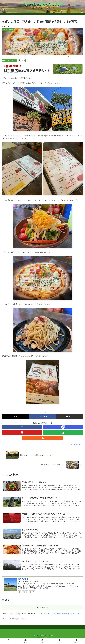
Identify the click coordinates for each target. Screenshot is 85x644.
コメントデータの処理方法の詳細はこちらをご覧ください (62, 613)
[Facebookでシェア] (42, 416)
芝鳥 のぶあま (23, 578)
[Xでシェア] (15, 416)
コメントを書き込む (42, 606)
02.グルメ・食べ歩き (10, 60)
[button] (70, 416)
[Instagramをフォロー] (63, 427)
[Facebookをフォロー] (22, 427)
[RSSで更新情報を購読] (42, 438)
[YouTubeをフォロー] (22, 432)
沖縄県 (22, 60)
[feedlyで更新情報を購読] (63, 432)
